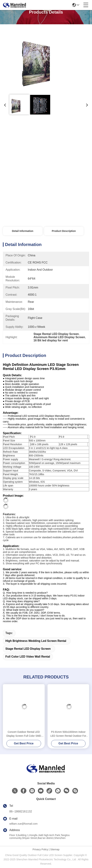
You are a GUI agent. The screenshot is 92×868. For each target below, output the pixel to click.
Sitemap (55, 849)
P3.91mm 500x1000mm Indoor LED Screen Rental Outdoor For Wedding (68, 734)
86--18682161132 (21, 811)
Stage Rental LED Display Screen (28, 649)
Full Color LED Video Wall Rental (28, 657)
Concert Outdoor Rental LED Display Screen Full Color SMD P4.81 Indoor (24, 734)
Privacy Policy (40, 849)
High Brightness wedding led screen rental (36, 641)
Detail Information (23, 231)
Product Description (64, 231)
